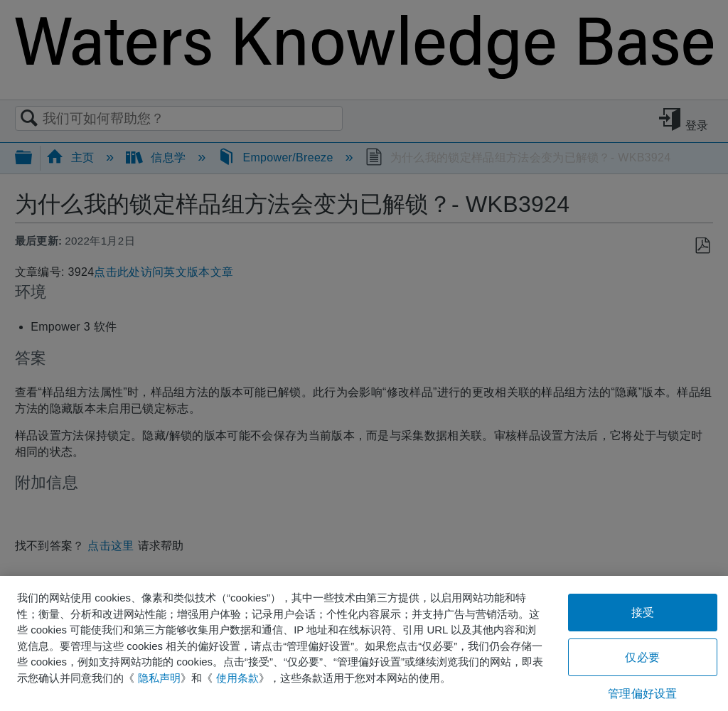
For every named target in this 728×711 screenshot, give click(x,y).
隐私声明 (159, 678)
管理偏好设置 (642, 694)
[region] (364, 643)
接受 (643, 613)
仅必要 (642, 657)
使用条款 (237, 678)
